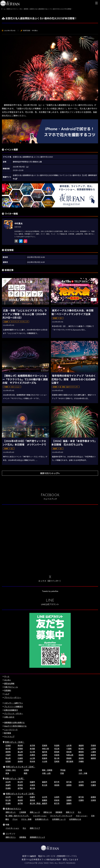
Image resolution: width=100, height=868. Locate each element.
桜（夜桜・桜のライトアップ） (17, 816)
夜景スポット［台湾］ (15, 779)
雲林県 (32, 800)
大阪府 (8, 755)
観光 (7, 819)
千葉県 (69, 749)
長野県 (8, 752)
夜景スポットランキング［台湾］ (21, 794)
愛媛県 (69, 758)
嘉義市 (69, 803)
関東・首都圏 (47, 770)
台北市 (8, 782)
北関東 (26, 770)
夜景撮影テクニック (37, 837)
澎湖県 (8, 788)
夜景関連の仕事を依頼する (14, 722)
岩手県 (32, 745)
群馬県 (20, 749)
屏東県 (20, 785)
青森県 (20, 745)
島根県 (93, 755)
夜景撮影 (59, 812)
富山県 (20, 752)
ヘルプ (7, 694)
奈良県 (57, 755)
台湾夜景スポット (42, 819)
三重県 (93, 752)
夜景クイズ (70, 812)
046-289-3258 (49, 856)
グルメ (15, 819)
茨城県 (93, 745)
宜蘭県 (81, 785)
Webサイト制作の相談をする (15, 726)
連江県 (32, 788)
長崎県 (20, 761)
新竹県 (69, 782)
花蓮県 (93, 785)
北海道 (8, 745)
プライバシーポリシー (13, 697)
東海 (7, 773)
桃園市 (32, 782)
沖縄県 (81, 761)
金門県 (20, 788)
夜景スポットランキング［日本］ (21, 767)
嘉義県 (45, 800)
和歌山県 (70, 755)
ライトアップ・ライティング (61, 816)
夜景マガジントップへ (50, 473)
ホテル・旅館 (26, 819)
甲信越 (63, 770)
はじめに (8, 680)
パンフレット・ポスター (14, 713)
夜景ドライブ (35, 828)
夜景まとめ (48, 812)
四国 (62, 773)
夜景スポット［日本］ (15, 742)
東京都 (32, 749)
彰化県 (45, 785)
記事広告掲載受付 (11, 710)
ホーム (7, 676)
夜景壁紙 (23, 837)
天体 (93, 816)
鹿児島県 (70, 761)
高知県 (81, 758)
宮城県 (45, 745)
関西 (25, 773)
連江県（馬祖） (36, 803)
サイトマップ (9, 737)
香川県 (57, 758)
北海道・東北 (11, 770)
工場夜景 (23, 812)
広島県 (20, 758)
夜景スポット (11, 812)
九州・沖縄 (83, 773)
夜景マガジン (11, 837)
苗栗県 (69, 785)
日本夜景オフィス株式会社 (43, 860)
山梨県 (93, 749)
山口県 (32, 758)
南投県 (57, 785)
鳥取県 (81, 755)
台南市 (93, 782)
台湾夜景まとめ (75, 819)
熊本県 (32, 761)
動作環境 (8, 733)
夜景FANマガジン (13, 809)
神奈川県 (45, 749)
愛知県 (57, 752)
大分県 (45, 761)
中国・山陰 (46, 773)
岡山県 (8, 758)
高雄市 (8, 785)
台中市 (81, 782)
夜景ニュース (35, 812)
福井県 (45, 752)
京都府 (20, 755)
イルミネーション (40, 816)
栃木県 (8, 749)
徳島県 (45, 758)
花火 (80, 812)
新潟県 (81, 749)
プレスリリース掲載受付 (13, 707)
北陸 (80, 770)
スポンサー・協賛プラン (14, 703)
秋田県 (57, 745)
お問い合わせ (9, 717)
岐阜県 (69, 752)
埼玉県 (57, 749)
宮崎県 (57, 761)
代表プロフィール (11, 687)
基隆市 (45, 782)
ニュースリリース (11, 730)
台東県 (32, 785)
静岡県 (81, 752)
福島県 (81, 745)
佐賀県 (8, 761)
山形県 (69, 745)
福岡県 (93, 758)
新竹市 (57, 782)
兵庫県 (32, 755)
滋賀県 (45, 755)
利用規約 (8, 690)
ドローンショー (82, 816)
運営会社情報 (9, 683)
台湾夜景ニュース (59, 819)
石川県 (32, 752)
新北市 (20, 782)
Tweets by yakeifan (50, 591)
